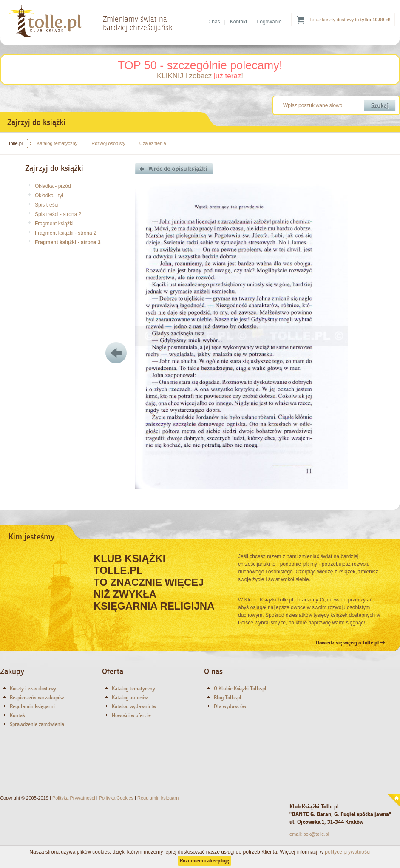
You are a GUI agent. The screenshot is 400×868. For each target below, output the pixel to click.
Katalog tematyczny (57, 143)
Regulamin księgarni (32, 706)
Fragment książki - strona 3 (68, 242)
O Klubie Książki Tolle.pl (240, 689)
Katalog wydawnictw (134, 706)
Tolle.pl (15, 143)
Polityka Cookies (116, 798)
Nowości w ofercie (131, 715)
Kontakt (239, 22)
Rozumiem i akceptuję (204, 861)
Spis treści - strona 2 (58, 214)
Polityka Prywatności (74, 798)
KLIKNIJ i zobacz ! (200, 76)
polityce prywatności (348, 852)
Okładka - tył (49, 196)
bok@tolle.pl (316, 834)
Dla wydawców (230, 706)
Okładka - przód (53, 186)
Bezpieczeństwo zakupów (37, 698)
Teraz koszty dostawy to (350, 20)
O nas (213, 22)
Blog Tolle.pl (228, 698)
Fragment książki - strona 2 (66, 233)
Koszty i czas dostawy (33, 689)
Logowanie (270, 22)
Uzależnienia (153, 143)
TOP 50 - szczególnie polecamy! (200, 65)
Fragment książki (54, 224)
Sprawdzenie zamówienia (37, 724)
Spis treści (47, 205)
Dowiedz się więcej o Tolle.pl (350, 643)
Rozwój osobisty (108, 143)
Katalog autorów (130, 698)
